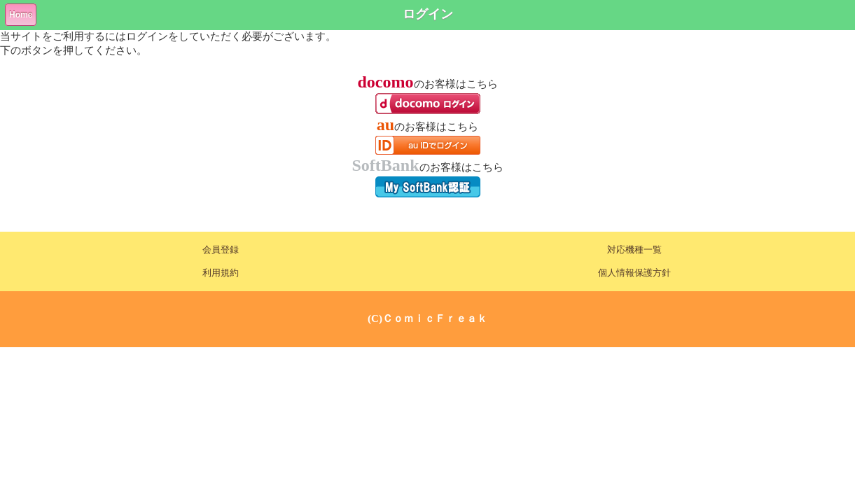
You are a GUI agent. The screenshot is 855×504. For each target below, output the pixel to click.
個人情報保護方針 (634, 273)
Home (21, 15)
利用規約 (221, 273)
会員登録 (221, 250)
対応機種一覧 (634, 250)
